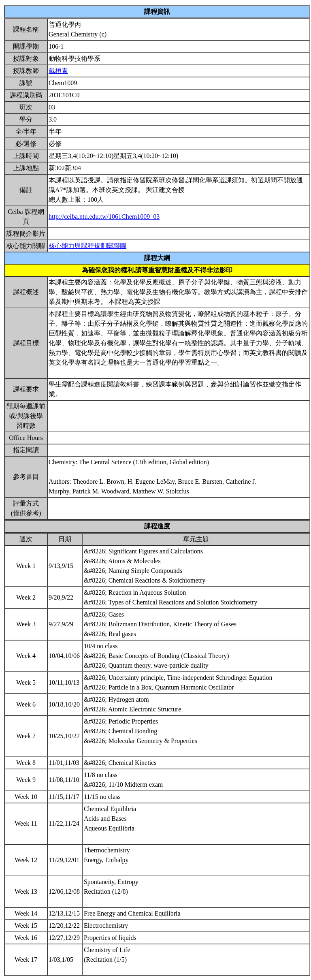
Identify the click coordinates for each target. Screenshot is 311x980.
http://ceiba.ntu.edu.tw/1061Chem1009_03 (104, 217)
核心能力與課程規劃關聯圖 (87, 246)
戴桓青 (58, 71)
